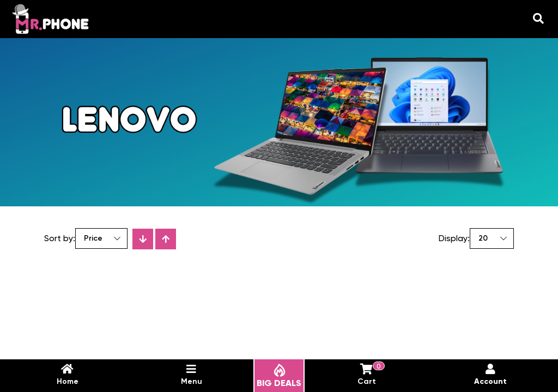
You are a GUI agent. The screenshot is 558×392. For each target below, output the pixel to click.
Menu (192, 375)
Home (68, 375)
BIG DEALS (279, 376)
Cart (369, 375)
